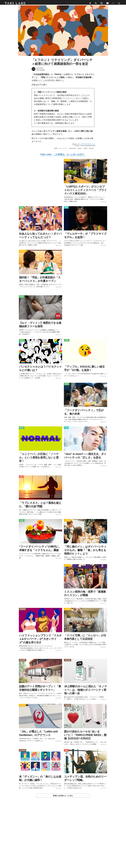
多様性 (56, 149)
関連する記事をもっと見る (63, 797)
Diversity (91, 149)
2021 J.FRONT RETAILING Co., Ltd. (86, 145)
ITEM (66, 209)
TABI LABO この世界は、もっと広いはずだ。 (63, 156)
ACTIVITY (67, 161)
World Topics (73, 149)
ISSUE (22, 209)
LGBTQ (85, 149)
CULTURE (22, 610)
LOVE (21, 478)
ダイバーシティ (64, 149)
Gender (80, 149)
